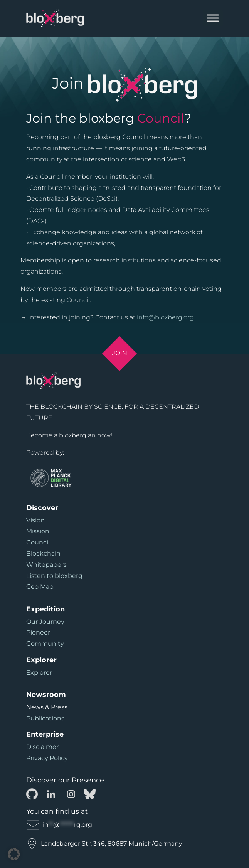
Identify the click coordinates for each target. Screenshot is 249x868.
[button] (14, 854)
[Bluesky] (90, 794)
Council (38, 542)
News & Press (47, 707)
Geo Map (40, 587)
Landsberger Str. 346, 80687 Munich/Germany (104, 844)
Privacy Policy (47, 758)
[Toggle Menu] (213, 18)
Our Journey (45, 622)
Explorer (39, 672)
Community (45, 644)
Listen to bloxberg (54, 576)
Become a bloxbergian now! (69, 435)
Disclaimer (42, 747)
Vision (35, 520)
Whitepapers (46, 565)
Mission (38, 531)
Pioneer (38, 632)
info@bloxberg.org (165, 317)
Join (120, 353)
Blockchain (43, 553)
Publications (45, 718)
